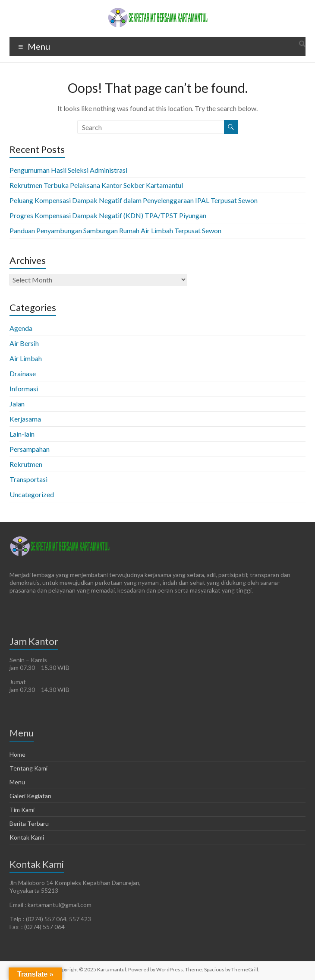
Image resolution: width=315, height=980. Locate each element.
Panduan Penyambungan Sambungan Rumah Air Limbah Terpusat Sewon (115, 230)
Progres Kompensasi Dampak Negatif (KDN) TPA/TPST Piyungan (108, 215)
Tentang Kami (28, 768)
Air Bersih (24, 343)
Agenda (21, 328)
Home (17, 754)
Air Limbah (26, 358)
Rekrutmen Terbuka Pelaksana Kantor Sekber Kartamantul (96, 185)
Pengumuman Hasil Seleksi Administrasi (68, 170)
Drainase (23, 373)
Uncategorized (32, 494)
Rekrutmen (26, 464)
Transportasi (28, 479)
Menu (17, 782)
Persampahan (30, 449)
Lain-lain (22, 434)
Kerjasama (25, 419)
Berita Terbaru (29, 823)
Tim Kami (22, 810)
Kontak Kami (27, 837)
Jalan (17, 404)
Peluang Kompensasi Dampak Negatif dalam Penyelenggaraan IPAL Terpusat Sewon (134, 200)
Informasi (24, 389)
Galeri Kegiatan (30, 796)
